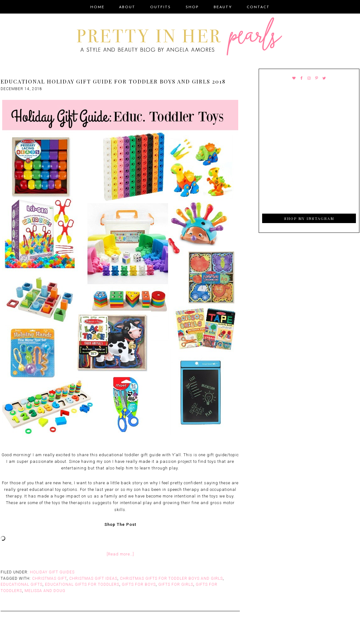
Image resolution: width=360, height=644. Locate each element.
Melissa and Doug (45, 591)
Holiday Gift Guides (52, 572)
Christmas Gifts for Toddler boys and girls (171, 578)
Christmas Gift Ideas (93, 578)
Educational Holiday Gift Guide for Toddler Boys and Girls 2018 (113, 81)
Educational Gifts (22, 584)
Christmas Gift (49, 578)
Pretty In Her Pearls (180, 37)
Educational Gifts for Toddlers (82, 584)
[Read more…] (120, 554)
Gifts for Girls (176, 584)
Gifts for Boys (139, 584)
